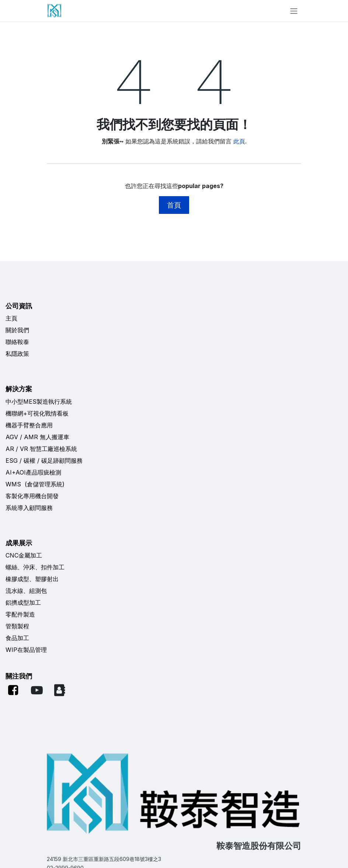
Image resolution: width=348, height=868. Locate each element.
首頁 (174, 205)
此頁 (239, 141)
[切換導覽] (294, 11)
